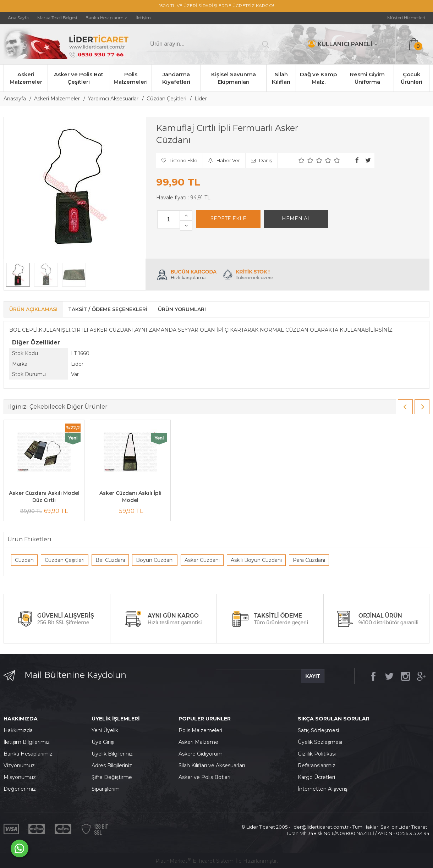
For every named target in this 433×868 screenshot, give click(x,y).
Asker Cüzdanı (202, 560)
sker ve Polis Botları (206, 777)
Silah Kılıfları (281, 78)
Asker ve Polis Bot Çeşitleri (79, 78)
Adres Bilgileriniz (112, 765)
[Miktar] (169, 219)
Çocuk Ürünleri (412, 78)
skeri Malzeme (200, 742)
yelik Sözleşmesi (322, 742)
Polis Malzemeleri (131, 78)
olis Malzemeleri (202, 730)
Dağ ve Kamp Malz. (318, 78)
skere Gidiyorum (202, 754)
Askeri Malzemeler (26, 78)
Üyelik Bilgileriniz (112, 754)
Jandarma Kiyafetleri (176, 78)
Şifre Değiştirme (112, 777)
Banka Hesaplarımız (28, 754)
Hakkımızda (18, 730)
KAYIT (313, 676)
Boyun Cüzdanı (155, 560)
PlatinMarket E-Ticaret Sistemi (195, 861)
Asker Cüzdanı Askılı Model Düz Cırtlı (44, 497)
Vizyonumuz (19, 765)
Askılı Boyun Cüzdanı (256, 560)
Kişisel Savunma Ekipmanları (234, 78)
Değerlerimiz (20, 789)
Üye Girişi (103, 742)
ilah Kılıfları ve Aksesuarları (213, 765)
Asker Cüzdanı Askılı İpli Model (130, 497)
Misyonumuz (20, 777)
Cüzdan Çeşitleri (65, 560)
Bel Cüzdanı (110, 560)
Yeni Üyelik (105, 730)
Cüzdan (24, 560)
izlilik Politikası (319, 754)
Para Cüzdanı (309, 560)
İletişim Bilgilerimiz (27, 742)
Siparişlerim (106, 789)
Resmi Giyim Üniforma (367, 78)
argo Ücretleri (318, 777)
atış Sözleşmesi (320, 730)
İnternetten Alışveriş (323, 789)
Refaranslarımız (317, 765)
